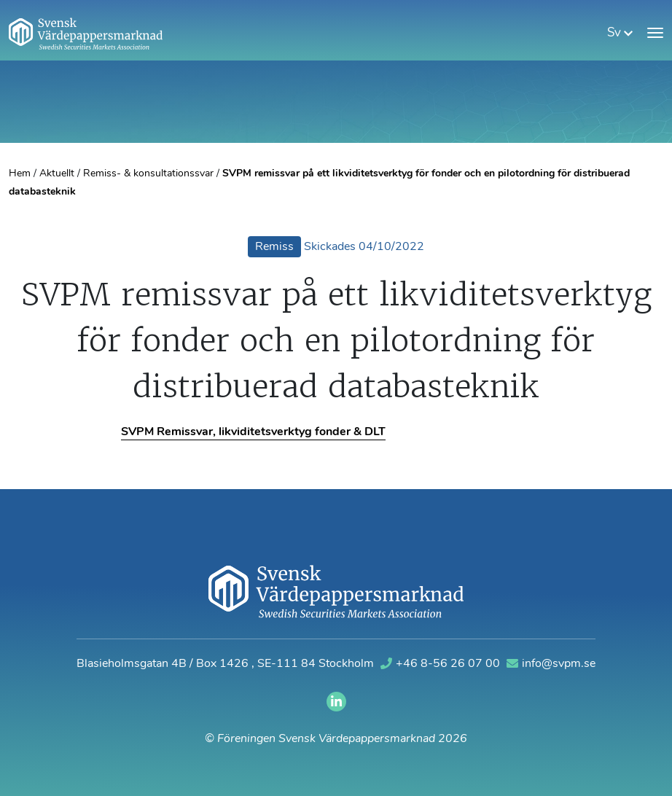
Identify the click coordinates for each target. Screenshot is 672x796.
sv (620, 33)
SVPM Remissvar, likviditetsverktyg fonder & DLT (253, 432)
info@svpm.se (551, 664)
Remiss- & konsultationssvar (148, 174)
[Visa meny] (655, 33)
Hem (20, 174)
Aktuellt (57, 174)
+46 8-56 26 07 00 (442, 664)
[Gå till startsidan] (86, 34)
